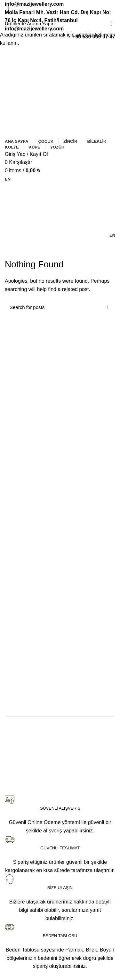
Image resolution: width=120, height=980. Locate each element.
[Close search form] (8, 8)
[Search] (60, 23)
